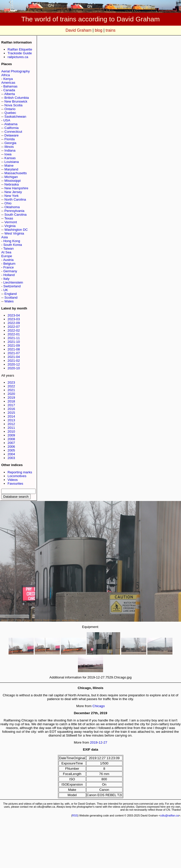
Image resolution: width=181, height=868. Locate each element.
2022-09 (14, 323)
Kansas (10, 158)
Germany (10, 271)
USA (7, 120)
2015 (11, 413)
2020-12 (14, 364)
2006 (11, 447)
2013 (11, 420)
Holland (9, 275)
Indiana (10, 150)
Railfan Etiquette (20, 49)
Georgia (10, 143)
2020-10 (14, 368)
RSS (75, 815)
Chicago (99, 706)
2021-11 (14, 338)
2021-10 (14, 342)
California (12, 128)
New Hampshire (16, 188)
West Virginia (14, 233)
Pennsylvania (14, 211)
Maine (9, 166)
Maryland (11, 169)
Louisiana (12, 162)
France (8, 267)
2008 (11, 439)
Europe (7, 256)
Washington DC (16, 230)
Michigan (11, 177)
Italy (6, 279)
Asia (5, 237)
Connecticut (13, 132)
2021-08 (14, 349)
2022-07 (14, 327)
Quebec (10, 113)
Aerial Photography (15, 71)
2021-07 (14, 353)
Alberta (10, 94)
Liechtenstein (13, 282)
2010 (11, 431)
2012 (11, 424)
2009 (11, 435)
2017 (11, 405)
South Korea (13, 245)
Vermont (11, 222)
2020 (11, 394)
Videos (13, 480)
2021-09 (14, 346)
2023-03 (14, 319)
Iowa (8, 154)
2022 (11, 386)
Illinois (9, 147)
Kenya (8, 79)
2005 (11, 450)
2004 (11, 454)
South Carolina (16, 215)
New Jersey (13, 192)
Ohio (8, 203)
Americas (8, 83)
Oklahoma (12, 207)
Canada (9, 90)
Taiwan (9, 248)
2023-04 (14, 315)
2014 (11, 416)
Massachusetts (16, 173)
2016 (11, 409)
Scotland (11, 298)
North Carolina (15, 199)
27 (105, 742)
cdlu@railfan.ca (169, 815)
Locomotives (17, 476)
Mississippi (13, 181)
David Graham (79, 30)
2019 (11, 398)
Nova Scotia (14, 105)
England (11, 294)
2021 (11, 390)
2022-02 (14, 330)
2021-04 (14, 357)
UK (6, 290)
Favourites (15, 484)
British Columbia (17, 98)
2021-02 (14, 361)
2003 (11, 458)
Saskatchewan (15, 117)
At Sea (6, 252)
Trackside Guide (20, 53)
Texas (9, 218)
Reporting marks (20, 472)
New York (12, 196)
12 (100, 742)
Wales (9, 301)
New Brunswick (16, 101)
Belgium (9, 264)
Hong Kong (12, 241)
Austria (8, 260)
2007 (11, 443)
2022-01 (14, 334)
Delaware (12, 135)
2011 (11, 428)
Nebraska (12, 184)
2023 (11, 382)
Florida (10, 139)
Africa (6, 75)
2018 (11, 401)
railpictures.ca (18, 57)
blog (99, 30)
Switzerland (12, 286)
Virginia (10, 226)
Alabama (11, 124)
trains (110, 30)
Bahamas (10, 86)
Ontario (10, 109)
